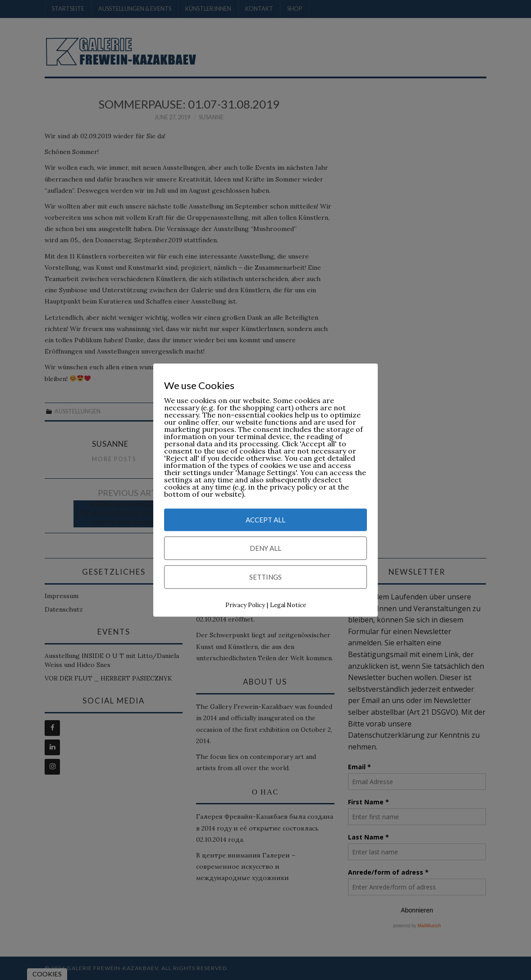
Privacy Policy (245, 606)
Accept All (265, 520)
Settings (265, 577)
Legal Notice (288, 606)
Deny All (265, 549)
